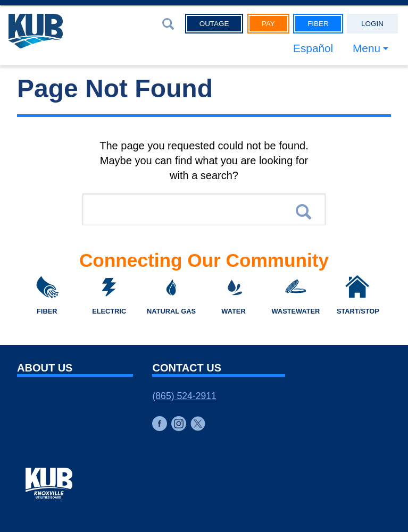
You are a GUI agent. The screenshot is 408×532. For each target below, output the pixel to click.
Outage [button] (214, 24)
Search (303, 212)
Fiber (318, 24)
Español (313, 48)
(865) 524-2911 (184, 396)
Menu (367, 48)
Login (372, 24)
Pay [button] (268, 24)
